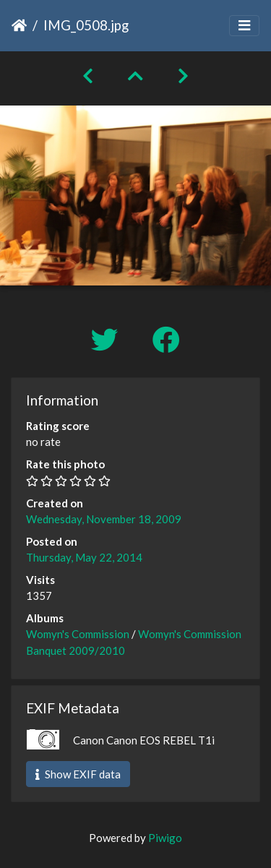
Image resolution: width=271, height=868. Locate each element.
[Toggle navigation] (244, 26)
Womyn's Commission (78, 634)
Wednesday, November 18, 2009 (104, 519)
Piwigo (165, 838)
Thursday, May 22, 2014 (84, 557)
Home (19, 25)
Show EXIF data (78, 774)
